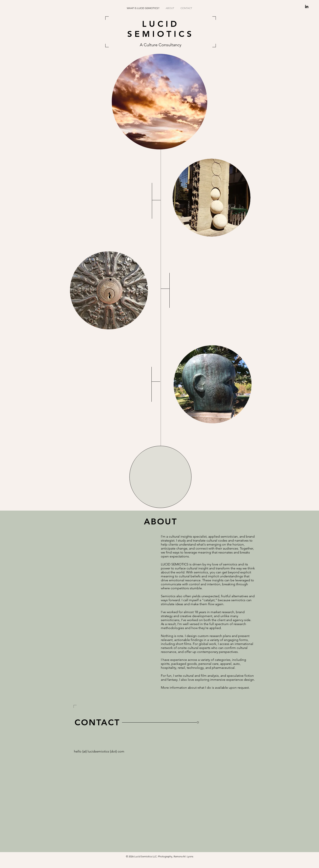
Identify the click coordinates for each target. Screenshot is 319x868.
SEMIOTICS (161, 34)
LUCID (161, 24)
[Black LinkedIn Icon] (307, 6)
